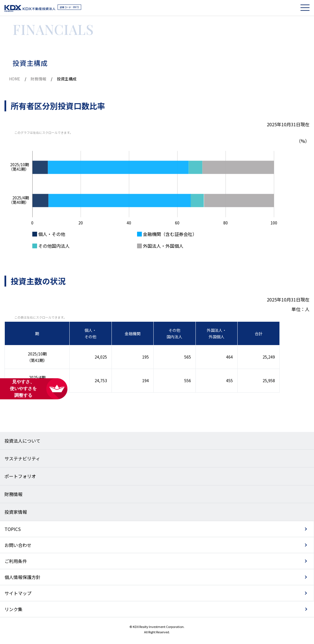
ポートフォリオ (20, 476)
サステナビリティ (22, 458)
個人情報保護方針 (22, 577)
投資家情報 (16, 512)
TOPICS (13, 529)
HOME (15, 79)
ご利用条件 (16, 561)
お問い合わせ (18, 545)
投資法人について (22, 441)
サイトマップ (18, 593)
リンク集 (13, 609)
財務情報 (38, 79)
